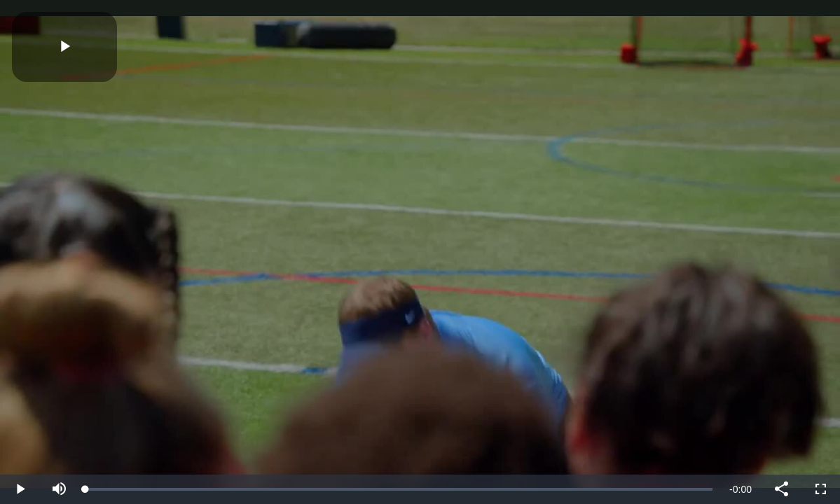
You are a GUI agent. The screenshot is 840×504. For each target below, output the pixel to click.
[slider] (399, 489)
